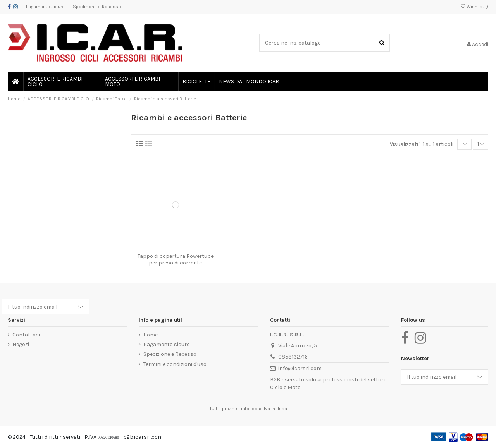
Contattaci (26, 335)
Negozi (21, 344)
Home (151, 335)
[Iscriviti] (81, 307)
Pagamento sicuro (46, 7)
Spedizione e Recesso (97, 7)
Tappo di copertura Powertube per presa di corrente (176, 259)
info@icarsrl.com (300, 368)
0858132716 (293, 357)
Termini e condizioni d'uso (175, 364)
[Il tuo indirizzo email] (37, 307)
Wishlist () (474, 7)
